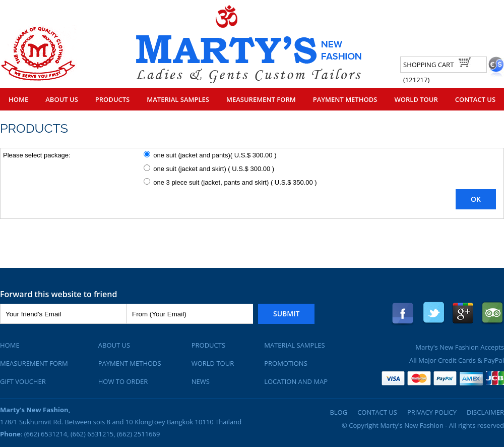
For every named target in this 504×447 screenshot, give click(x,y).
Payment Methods (345, 99)
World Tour (416, 99)
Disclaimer (485, 412)
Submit (286, 314)
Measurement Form (261, 99)
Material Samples (178, 99)
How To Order (123, 381)
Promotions (286, 363)
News (201, 381)
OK (476, 199)
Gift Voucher (23, 381)
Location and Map (296, 381)
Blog (338, 412)
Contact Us (475, 99)
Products (112, 99)
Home (18, 99)
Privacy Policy (432, 412)
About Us (62, 99)
